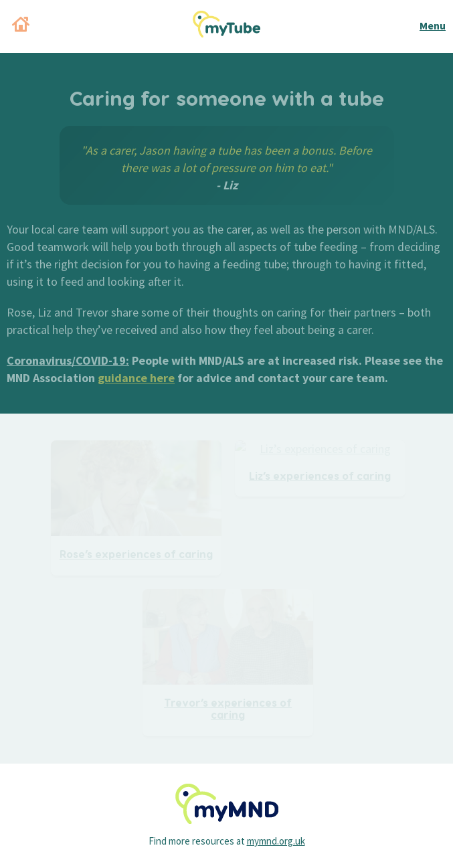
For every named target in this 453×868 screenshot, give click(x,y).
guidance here (136, 378)
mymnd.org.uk (276, 841)
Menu (433, 25)
